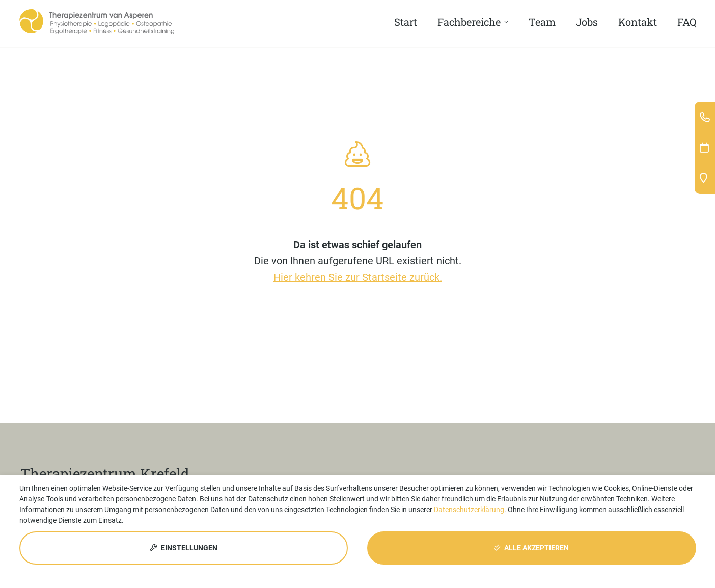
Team (542, 22)
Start (406, 22)
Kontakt (638, 22)
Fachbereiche (469, 22)
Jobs (587, 22)
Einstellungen (184, 548)
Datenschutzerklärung (469, 510)
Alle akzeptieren (531, 548)
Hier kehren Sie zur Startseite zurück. (358, 277)
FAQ (687, 22)
